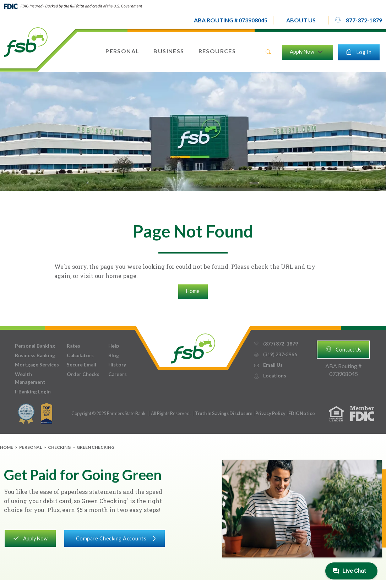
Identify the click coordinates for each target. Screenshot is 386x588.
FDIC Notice (302, 413)
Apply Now (30, 538)
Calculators (80, 355)
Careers (118, 374)
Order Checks (83, 374)
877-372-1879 (358, 20)
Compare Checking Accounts (115, 538)
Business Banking (35, 355)
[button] (301, 20)
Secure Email (81, 365)
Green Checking (96, 447)
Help (114, 346)
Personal (31, 447)
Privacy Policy (271, 413)
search (268, 52)
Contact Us (343, 349)
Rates (74, 346)
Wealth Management (30, 378)
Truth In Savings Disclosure (224, 413)
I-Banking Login (33, 392)
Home (193, 291)
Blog (114, 355)
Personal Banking (35, 346)
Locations (270, 376)
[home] (26, 42)
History (117, 365)
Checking (59, 447)
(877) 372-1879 (276, 344)
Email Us (268, 365)
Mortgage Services (37, 365)
